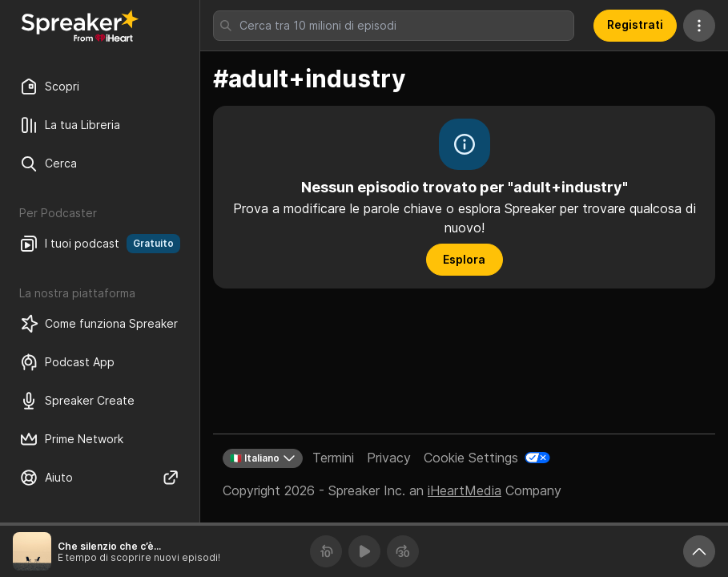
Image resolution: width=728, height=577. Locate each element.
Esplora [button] (464, 259)
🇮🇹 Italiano (263, 458)
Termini (333, 458)
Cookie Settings (471, 458)
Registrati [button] (635, 24)
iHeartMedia (465, 490)
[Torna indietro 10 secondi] (326, 551)
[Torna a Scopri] (80, 26)
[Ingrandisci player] (699, 551)
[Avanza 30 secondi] (403, 551)
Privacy (389, 458)
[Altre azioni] (699, 26)
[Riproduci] (364, 551)
